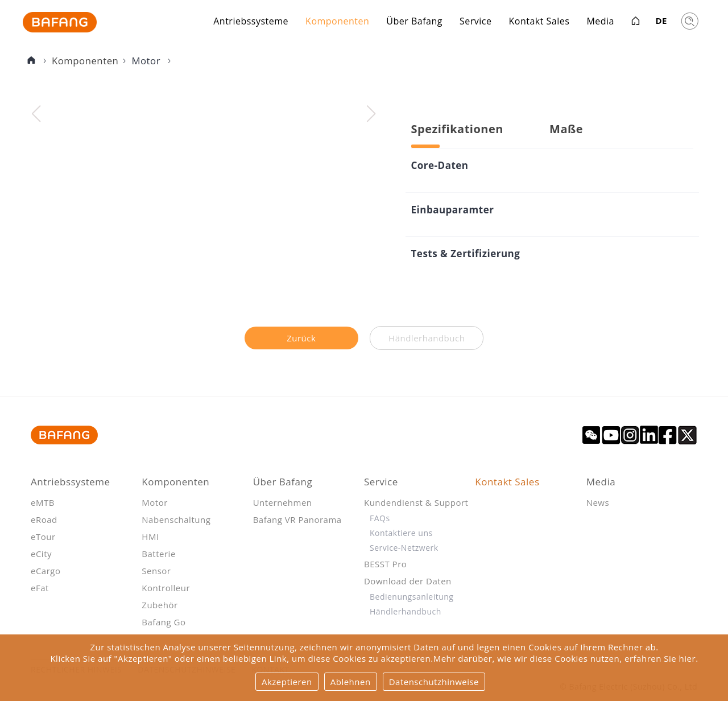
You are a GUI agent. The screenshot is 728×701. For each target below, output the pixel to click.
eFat (40, 588)
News (598, 502)
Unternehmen (283, 502)
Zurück (301, 338)
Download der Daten (408, 581)
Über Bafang (414, 22)
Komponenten (337, 22)
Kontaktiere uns (401, 533)
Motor (147, 61)
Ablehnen (351, 682)
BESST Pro (385, 564)
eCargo (46, 571)
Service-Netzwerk (404, 548)
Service (475, 22)
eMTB (43, 502)
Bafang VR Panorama (297, 519)
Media (600, 22)
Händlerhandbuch (406, 611)
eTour (43, 537)
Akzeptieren (287, 682)
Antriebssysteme (251, 22)
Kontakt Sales (539, 22)
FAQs (380, 518)
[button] (371, 114)
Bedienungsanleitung (411, 597)
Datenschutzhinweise (434, 682)
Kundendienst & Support (416, 502)
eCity (41, 554)
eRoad (44, 519)
